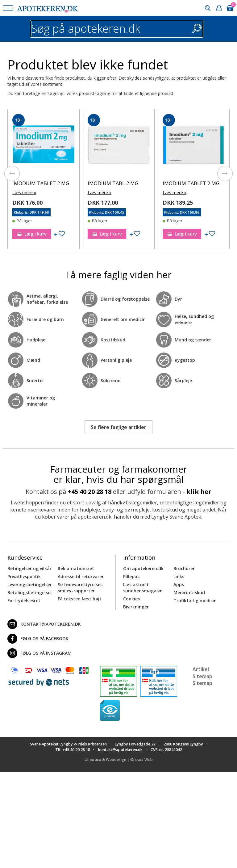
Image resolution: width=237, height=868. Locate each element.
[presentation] (12, 173)
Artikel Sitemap (202, 672)
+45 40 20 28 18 (89, 492)
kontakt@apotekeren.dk (44, 624)
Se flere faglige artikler (118, 427)
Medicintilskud (189, 592)
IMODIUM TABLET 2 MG (41, 183)
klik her (199, 492)
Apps (179, 584)
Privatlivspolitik (24, 576)
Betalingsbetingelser (30, 592)
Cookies (131, 598)
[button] (8, 8)
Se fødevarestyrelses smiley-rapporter (80, 587)
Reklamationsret (76, 568)
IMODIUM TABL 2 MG (113, 183)
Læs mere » (24, 192)
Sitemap (202, 683)
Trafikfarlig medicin (195, 600)
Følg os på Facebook (38, 638)
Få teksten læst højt (80, 598)
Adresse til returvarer (81, 576)
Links (179, 576)
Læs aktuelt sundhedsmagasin (143, 587)
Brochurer (184, 568)
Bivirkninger (136, 606)
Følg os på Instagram (39, 653)
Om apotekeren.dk (143, 568)
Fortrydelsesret (24, 600)
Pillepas (131, 576)
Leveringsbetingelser (30, 584)
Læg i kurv (32, 234)
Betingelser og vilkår (29, 568)
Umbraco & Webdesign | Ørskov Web (119, 759)
